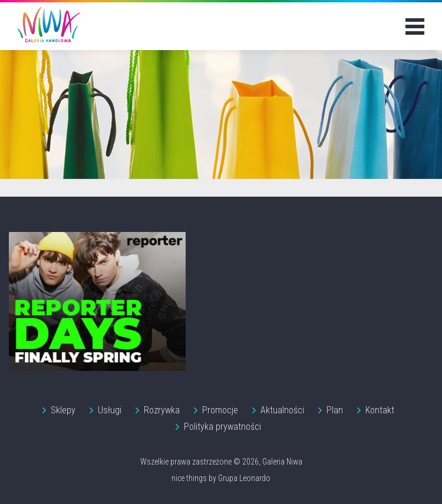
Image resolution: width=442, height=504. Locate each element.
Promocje (220, 410)
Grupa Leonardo (244, 478)
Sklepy (63, 410)
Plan (335, 410)
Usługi (110, 410)
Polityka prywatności (222, 427)
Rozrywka (162, 410)
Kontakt (380, 410)
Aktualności (282, 410)
